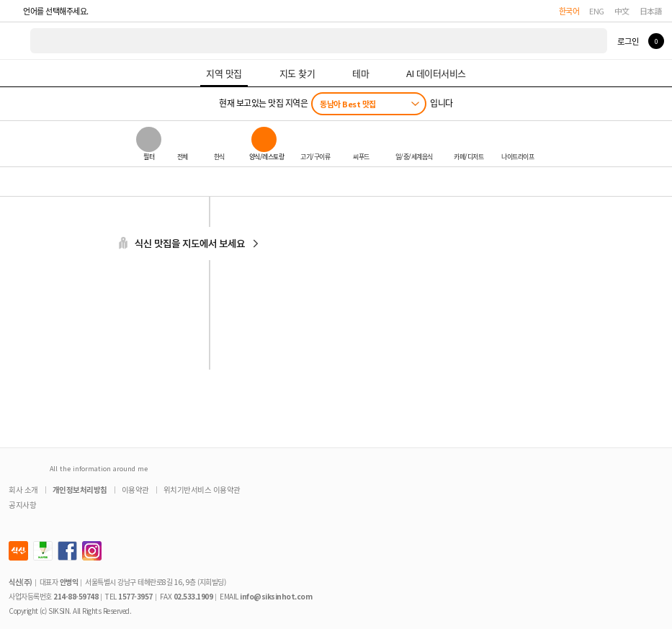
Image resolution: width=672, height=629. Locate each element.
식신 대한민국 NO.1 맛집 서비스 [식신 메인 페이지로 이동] (16, 41)
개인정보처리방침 (80, 490)
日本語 (651, 11)
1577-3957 (135, 596)
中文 (622, 11)
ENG (597, 11)
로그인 (628, 41)
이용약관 (135, 490)
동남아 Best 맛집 (348, 104)
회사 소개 (23, 490)
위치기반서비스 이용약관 (202, 490)
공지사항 (22, 505)
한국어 (569, 11)
